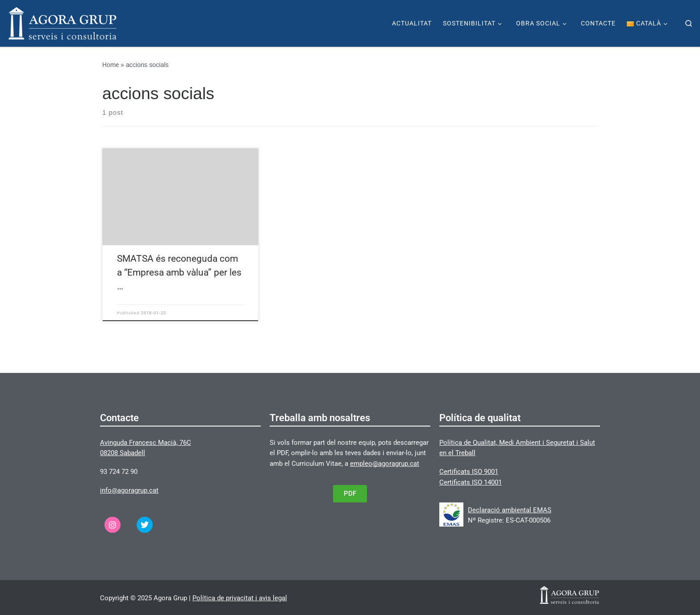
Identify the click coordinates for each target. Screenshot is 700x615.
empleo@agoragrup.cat (385, 464)
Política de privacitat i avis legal (240, 598)
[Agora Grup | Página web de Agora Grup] (62, 22)
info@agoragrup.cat (129, 490)
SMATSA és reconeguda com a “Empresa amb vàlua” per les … (179, 272)
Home (110, 65)
